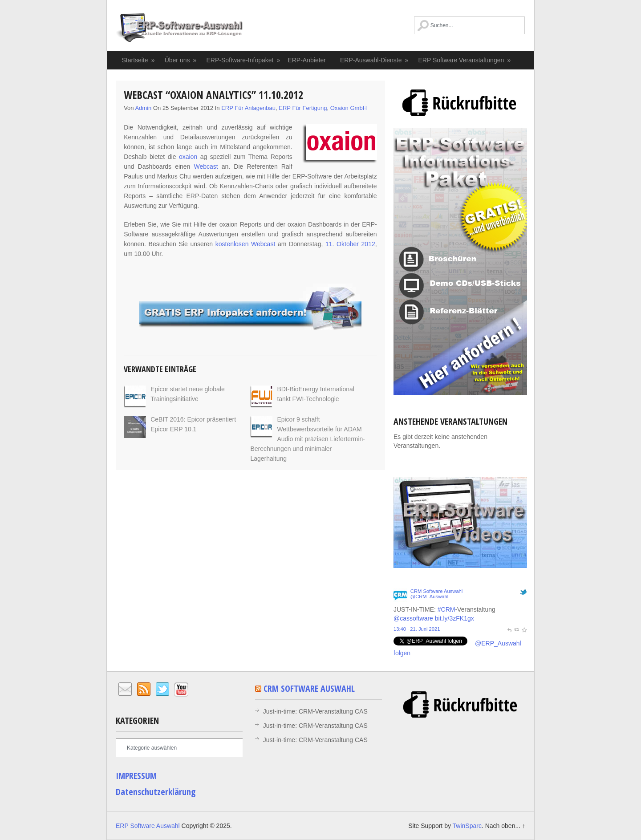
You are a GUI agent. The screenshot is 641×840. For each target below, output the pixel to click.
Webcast (206, 166)
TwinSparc (467, 826)
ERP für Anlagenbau (248, 108)
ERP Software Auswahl (179, 29)
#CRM (446, 609)
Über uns (181, 60)
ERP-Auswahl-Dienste (375, 60)
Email (125, 690)
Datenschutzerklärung (156, 792)
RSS (144, 690)
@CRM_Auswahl (429, 597)
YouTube (181, 690)
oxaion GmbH (349, 108)
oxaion (188, 157)
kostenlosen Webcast (245, 244)
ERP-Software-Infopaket (243, 60)
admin (143, 108)
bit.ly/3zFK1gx (454, 618)
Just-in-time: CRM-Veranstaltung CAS (315, 711)
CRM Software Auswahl (437, 591)
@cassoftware (413, 618)
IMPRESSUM (136, 776)
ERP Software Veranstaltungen (465, 60)
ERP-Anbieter (307, 60)
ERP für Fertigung (303, 108)
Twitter (162, 690)
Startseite (139, 60)
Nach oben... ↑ (505, 826)
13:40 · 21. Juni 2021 (417, 629)
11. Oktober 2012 (350, 244)
